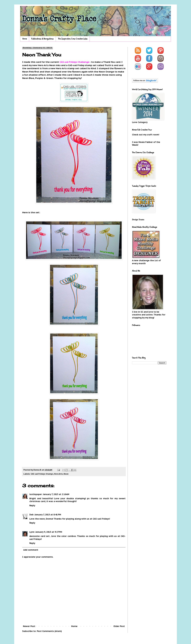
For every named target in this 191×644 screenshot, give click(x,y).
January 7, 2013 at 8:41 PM (48, 515)
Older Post (119, 626)
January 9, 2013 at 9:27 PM (49, 532)
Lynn (32, 532)
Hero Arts (58, 474)
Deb (31, 515)
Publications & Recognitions (42, 39)
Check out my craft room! (146, 135)
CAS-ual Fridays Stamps (42, 474)
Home (25, 39)
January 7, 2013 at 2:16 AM (56, 494)
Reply (32, 505)
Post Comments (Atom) (49, 631)
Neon (66, 474)
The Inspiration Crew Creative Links (73, 39)
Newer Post (29, 626)
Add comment (31, 550)
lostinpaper (36, 494)
